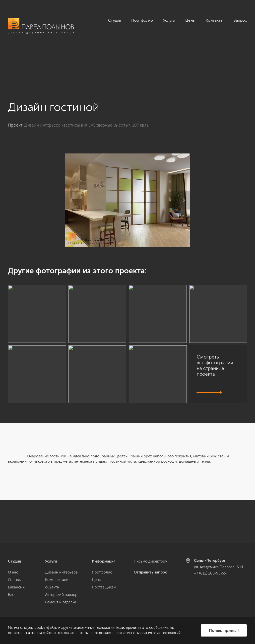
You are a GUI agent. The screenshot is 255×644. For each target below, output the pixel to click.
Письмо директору (150, 561)
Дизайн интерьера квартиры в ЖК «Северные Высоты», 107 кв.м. (87, 82)
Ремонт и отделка (61, 602)
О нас (13, 572)
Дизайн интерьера (61, 572)
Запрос (240, 20)
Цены (190, 20)
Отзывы (15, 580)
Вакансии (16, 587)
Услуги (169, 20)
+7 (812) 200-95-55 (210, 573)
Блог (12, 595)
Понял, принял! (224, 630)
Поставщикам (104, 587)
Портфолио (142, 20)
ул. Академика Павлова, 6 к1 (219, 567)
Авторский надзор (61, 595)
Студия (115, 20)
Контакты (215, 20)
